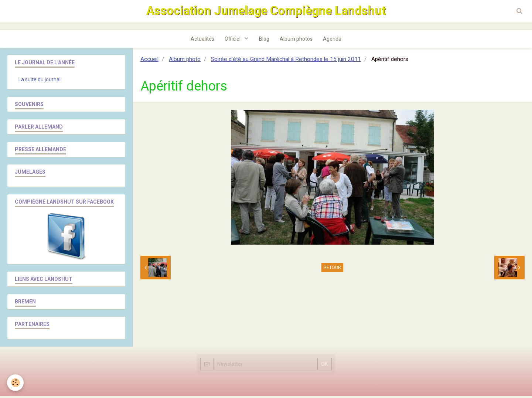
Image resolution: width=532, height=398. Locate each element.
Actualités (201, 40)
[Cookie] (16, 383)
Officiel (233, 40)
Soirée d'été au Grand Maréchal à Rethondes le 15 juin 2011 (286, 61)
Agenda (334, 40)
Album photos (297, 40)
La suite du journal (40, 81)
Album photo (185, 61)
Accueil (149, 61)
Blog (264, 40)
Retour (332, 269)
